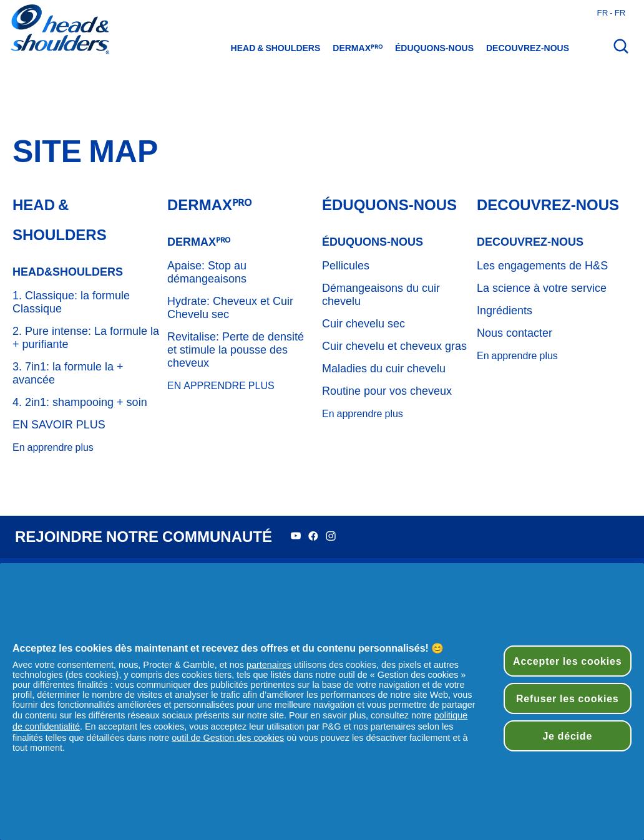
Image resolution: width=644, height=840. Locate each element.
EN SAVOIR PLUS (59, 425)
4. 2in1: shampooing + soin (80, 402)
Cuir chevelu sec (363, 324)
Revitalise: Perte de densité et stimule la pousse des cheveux (236, 350)
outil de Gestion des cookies (228, 738)
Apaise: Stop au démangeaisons (207, 272)
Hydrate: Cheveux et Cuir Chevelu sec (230, 308)
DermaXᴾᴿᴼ (358, 48)
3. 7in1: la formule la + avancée (68, 373)
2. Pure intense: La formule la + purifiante (86, 338)
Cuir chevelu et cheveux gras (394, 346)
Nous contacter (515, 333)
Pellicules (346, 266)
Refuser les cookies (568, 698)
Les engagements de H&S (542, 266)
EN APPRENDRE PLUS (221, 386)
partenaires (269, 665)
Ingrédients (505, 311)
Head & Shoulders (276, 48)
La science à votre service (542, 288)
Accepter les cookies (567, 661)
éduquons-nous (434, 48)
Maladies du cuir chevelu (384, 369)
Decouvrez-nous (528, 48)
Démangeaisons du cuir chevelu (381, 295)
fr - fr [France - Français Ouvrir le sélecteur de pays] (612, 12)
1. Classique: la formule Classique (71, 302)
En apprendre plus (53, 447)
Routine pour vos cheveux (387, 391)
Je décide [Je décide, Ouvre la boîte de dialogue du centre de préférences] (567, 736)
